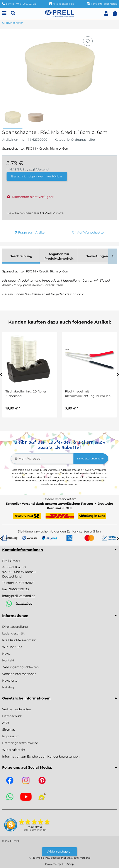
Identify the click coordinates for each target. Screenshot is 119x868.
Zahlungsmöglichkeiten (20, 667)
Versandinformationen (19, 674)
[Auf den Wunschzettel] (88, 41)
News (6, 654)
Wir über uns (12, 647)
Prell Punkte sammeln (19, 640)
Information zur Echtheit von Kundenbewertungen (41, 756)
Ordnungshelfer (83, 140)
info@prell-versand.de (19, 596)
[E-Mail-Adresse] (42, 459)
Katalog (8, 687)
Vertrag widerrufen (17, 709)
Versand (42, 169)
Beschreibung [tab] (21, 256)
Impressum (11, 736)
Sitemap (9, 729)
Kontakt (8, 660)
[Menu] (4, 13)
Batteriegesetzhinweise (20, 743)
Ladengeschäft (13, 633)
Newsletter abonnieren (91, 459)
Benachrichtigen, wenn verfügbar (37, 176)
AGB (6, 723)
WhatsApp (24, 603)
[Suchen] (13, 13)
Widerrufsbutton (59, 851)
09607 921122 (25, 583)
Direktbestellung (15, 627)
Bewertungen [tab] (97, 256)
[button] (106, 13)
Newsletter (10, 681)
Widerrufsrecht (14, 750)
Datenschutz (12, 716)
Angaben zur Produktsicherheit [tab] (59, 256)
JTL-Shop (68, 864)
